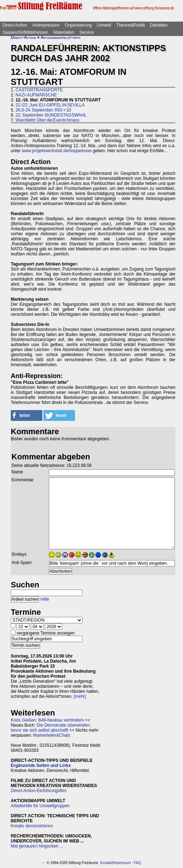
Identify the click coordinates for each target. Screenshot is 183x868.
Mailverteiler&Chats (52, 735)
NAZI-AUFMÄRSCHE (36, 95)
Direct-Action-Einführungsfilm (39, 791)
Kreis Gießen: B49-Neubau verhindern (47, 720)
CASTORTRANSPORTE (39, 90)
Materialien (64, 32)
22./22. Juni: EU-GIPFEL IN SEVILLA (50, 105)
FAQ (137, 863)
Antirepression (46, 25)
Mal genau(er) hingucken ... (37, 846)
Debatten (159, 25)
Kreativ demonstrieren (32, 826)
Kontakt (106, 863)
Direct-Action (15, 25)
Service (86, 32)
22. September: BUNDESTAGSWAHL (51, 115)
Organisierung (78, 25)
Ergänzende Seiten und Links (41, 765)
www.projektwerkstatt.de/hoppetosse (57, 151)
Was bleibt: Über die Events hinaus (47, 120)
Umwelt (104, 25)
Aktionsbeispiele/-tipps (60, 37)
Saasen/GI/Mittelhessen (25, 32)
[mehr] (80, 696)
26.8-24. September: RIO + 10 (43, 110)
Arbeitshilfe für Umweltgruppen (40, 806)
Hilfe (45, 599)
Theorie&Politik (131, 25)
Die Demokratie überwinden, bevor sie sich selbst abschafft (51, 728)
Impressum (122, 863)
